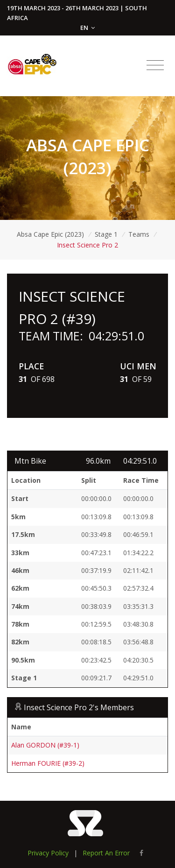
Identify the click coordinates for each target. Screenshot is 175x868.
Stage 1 (106, 234)
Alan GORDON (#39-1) (45, 745)
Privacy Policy (48, 853)
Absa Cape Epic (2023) (50, 234)
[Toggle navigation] (155, 65)
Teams (139, 234)
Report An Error (106, 853)
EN (87, 28)
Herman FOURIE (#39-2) (48, 763)
